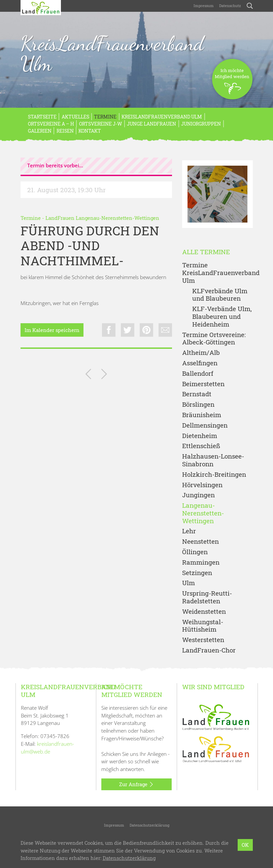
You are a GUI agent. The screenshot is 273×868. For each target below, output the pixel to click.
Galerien (40, 131)
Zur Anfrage (136, 784)
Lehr (189, 531)
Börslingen (198, 405)
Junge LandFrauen (151, 124)
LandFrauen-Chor (209, 650)
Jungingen (198, 495)
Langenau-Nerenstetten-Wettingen (203, 513)
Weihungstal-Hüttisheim (203, 626)
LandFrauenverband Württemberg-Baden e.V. (142, 843)
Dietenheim (200, 436)
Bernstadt (197, 394)
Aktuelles (75, 117)
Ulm (189, 583)
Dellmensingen (205, 425)
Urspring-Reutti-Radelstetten (207, 597)
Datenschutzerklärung (149, 825)
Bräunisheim (202, 415)
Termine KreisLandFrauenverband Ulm (217, 273)
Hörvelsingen (202, 485)
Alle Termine (206, 252)
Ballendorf (198, 374)
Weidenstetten (204, 612)
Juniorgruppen (201, 124)
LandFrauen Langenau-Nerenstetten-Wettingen (102, 218)
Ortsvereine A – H (51, 124)
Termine (105, 117)
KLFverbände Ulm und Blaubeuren (220, 295)
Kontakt (90, 131)
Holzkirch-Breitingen (214, 475)
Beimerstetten (203, 384)
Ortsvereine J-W (101, 124)
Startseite (42, 117)
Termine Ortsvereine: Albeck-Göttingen (214, 339)
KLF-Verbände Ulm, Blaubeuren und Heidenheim (222, 316)
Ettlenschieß (201, 446)
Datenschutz (230, 6)
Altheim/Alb (201, 353)
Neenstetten (200, 542)
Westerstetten (203, 640)
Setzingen (197, 573)
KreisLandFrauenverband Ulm (112, 54)
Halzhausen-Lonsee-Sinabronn (213, 460)
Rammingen (201, 562)
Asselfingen (200, 363)
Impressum (204, 6)
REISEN (65, 131)
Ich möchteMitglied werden (232, 83)
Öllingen (195, 552)
